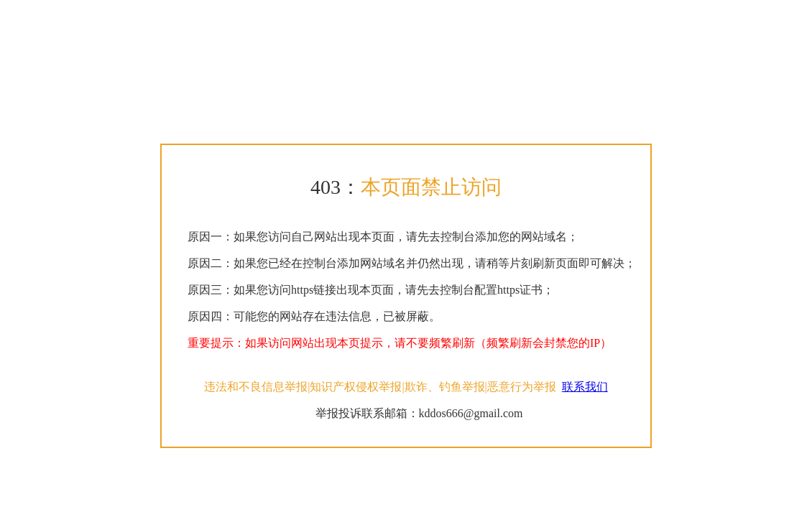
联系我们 (585, 387)
